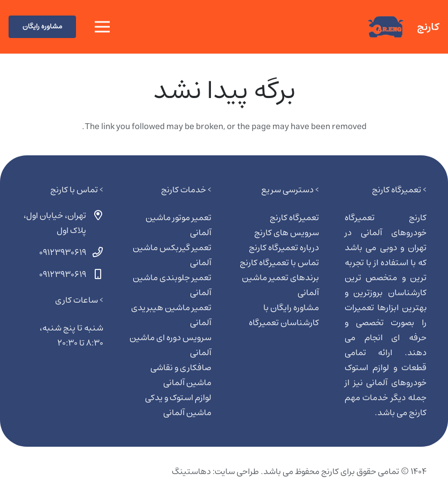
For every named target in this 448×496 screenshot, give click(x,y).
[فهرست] (102, 27)
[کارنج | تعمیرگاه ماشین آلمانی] (385, 27)
